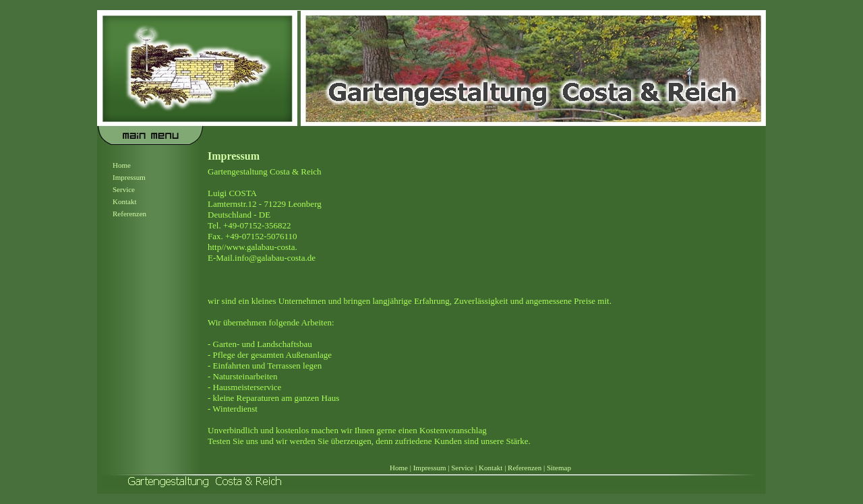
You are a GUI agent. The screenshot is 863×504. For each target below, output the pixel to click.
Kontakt (124, 201)
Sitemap (559, 468)
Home (122, 165)
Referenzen (129, 214)
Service (124, 189)
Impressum (129, 177)
